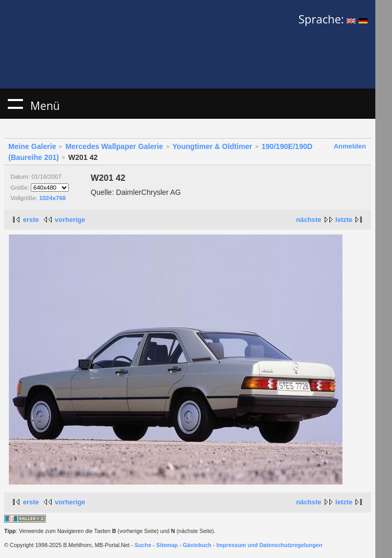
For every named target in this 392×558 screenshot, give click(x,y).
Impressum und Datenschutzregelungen (269, 545)
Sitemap (167, 545)
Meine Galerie (32, 146)
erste (31, 220)
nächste (309, 220)
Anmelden (350, 146)
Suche (143, 545)
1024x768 (52, 198)
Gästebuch (197, 545)
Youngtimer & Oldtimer (212, 146)
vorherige (70, 220)
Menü (15, 104)
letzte (344, 220)
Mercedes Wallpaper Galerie (114, 146)
